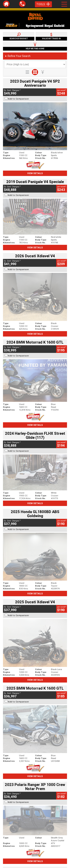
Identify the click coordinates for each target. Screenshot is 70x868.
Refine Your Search (18, 56)
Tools (43, 4)
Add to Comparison (18, 99)
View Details (35, 173)
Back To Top (35, 774)
